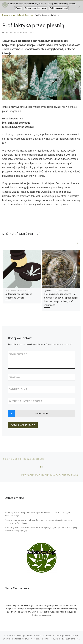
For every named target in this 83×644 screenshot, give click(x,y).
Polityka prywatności (59, 8)
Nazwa (15, 377)
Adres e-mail (20, 389)
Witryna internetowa (26, 401)
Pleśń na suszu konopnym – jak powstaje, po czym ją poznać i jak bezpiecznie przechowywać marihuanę (38, 522)
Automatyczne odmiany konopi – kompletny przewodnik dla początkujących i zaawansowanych (38, 514)
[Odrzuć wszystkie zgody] (79, 7)
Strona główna (9, 15)
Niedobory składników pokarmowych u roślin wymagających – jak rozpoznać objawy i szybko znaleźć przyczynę (41, 529)
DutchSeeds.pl (18, 636)
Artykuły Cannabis (25, 15)
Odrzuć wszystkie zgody (35, 8)
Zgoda (18, 8)
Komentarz (18, 354)
